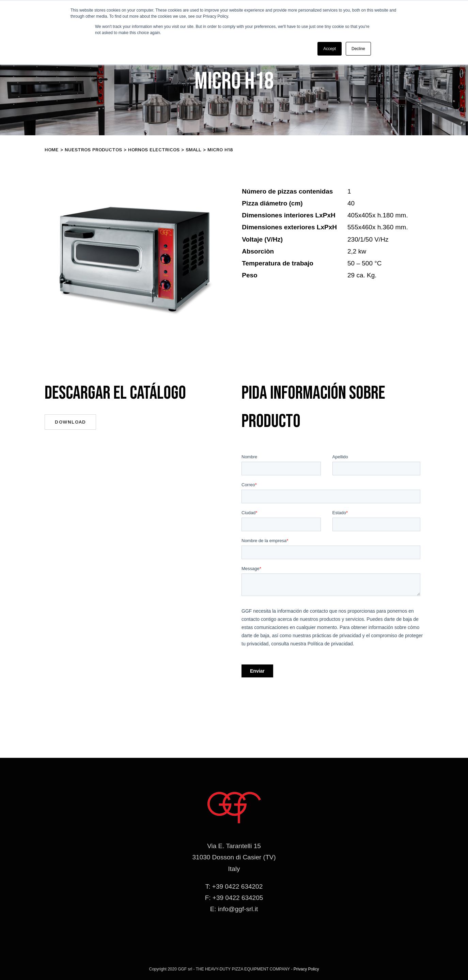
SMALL (193, 150)
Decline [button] (358, 49)
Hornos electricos (154, 150)
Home (52, 150)
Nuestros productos (93, 150)
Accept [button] (330, 49)
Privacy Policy (306, 969)
